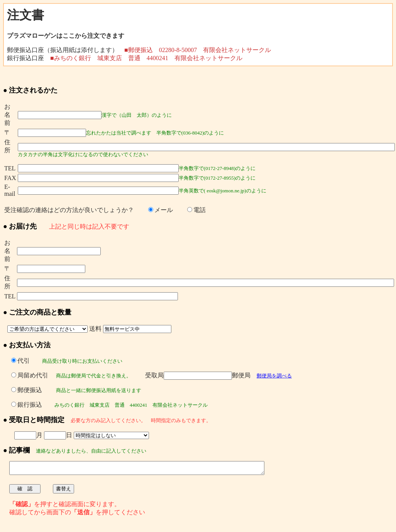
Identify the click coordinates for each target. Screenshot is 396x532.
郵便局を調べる (274, 376)
